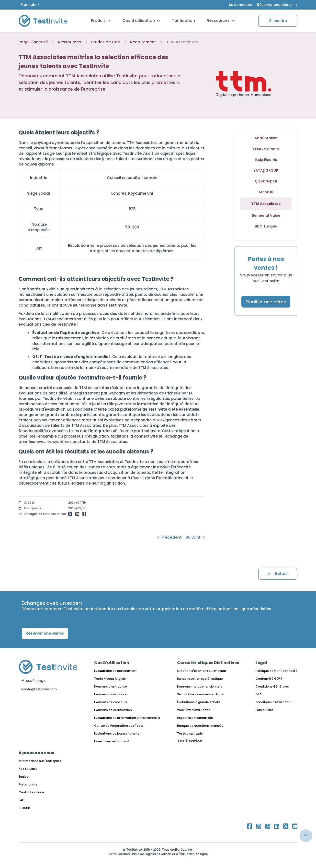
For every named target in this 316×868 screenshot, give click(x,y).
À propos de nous (36, 753)
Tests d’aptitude (190, 733)
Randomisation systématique (200, 679)
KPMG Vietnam (266, 149)
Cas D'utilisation (112, 663)
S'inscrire (278, 21)
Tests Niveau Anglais (110, 679)
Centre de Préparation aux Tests (119, 726)
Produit (101, 20)
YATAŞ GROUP (266, 170)
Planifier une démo (266, 302)
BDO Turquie (266, 226)
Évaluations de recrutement (115, 671)
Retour (278, 574)
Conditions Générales (272, 686)
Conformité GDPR (269, 679)
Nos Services (28, 769)
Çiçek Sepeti (266, 181)
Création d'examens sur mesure (202, 671)
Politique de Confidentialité (276, 671)
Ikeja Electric (266, 160)
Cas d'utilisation (141, 20)
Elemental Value (266, 215)
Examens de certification (113, 710)
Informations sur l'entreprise (40, 761)
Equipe (24, 777)
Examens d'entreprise (111, 686)
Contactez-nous (32, 792)
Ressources (221, 20)
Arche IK (266, 192)
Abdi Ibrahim (266, 138)
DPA (259, 694)
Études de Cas (106, 42)
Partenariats (28, 784)
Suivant (195, 537)
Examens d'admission (111, 694)
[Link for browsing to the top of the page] (306, 836)
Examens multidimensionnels (200, 686)
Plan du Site (264, 710)
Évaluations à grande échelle (199, 702)
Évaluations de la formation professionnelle (127, 718)
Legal (261, 663)
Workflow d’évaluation (194, 710)
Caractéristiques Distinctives (208, 663)
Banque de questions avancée (200, 726)
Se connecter (241, 5)
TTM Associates (182, 42)
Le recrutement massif (112, 741)
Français (29, 5)
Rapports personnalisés (195, 718)
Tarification (183, 20)
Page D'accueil (33, 42)
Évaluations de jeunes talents (117, 733)
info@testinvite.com (39, 689)
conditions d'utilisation (273, 702)
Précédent (169, 537)
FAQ (22, 800)
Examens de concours (111, 702)
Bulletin (24, 808)
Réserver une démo (274, 5)
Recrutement (143, 42)
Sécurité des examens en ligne (200, 694)
